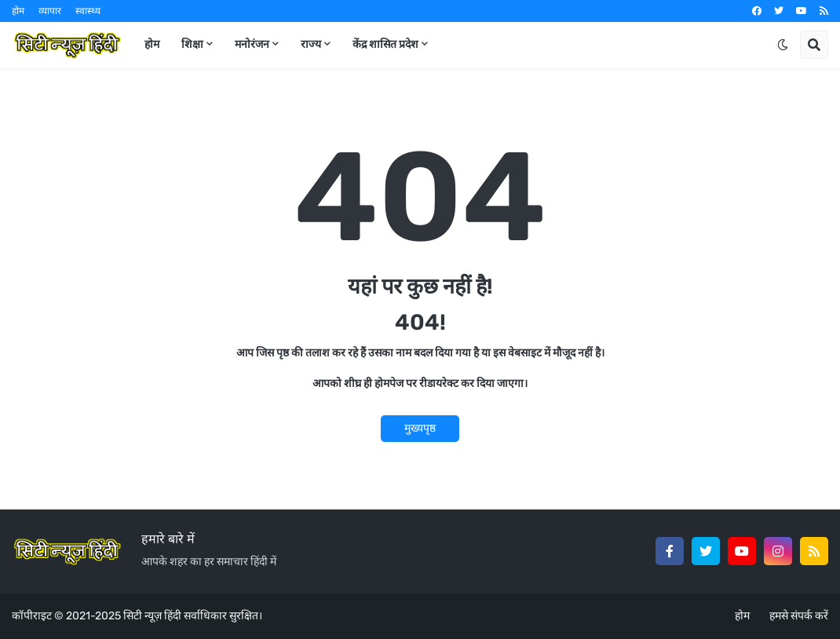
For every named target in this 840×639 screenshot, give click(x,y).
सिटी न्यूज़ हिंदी (152, 616)
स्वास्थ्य (88, 11)
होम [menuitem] (152, 44)
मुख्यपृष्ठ (420, 428)
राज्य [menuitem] (311, 44)
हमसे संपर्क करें (799, 616)
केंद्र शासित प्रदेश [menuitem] (385, 44)
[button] (783, 45)
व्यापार (50, 11)
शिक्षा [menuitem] (192, 44)
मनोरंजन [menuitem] (252, 44)
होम (18, 11)
